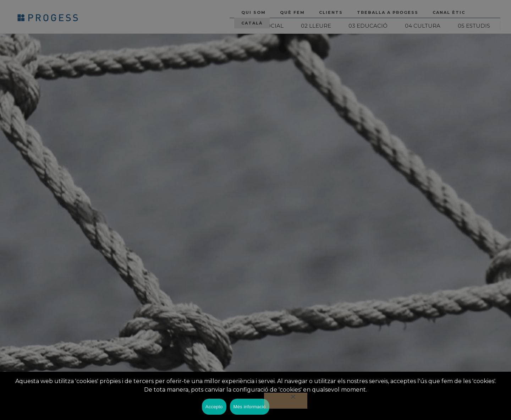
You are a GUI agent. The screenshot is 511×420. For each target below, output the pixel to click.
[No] (286, 401)
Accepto (214, 407)
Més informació (250, 407)
